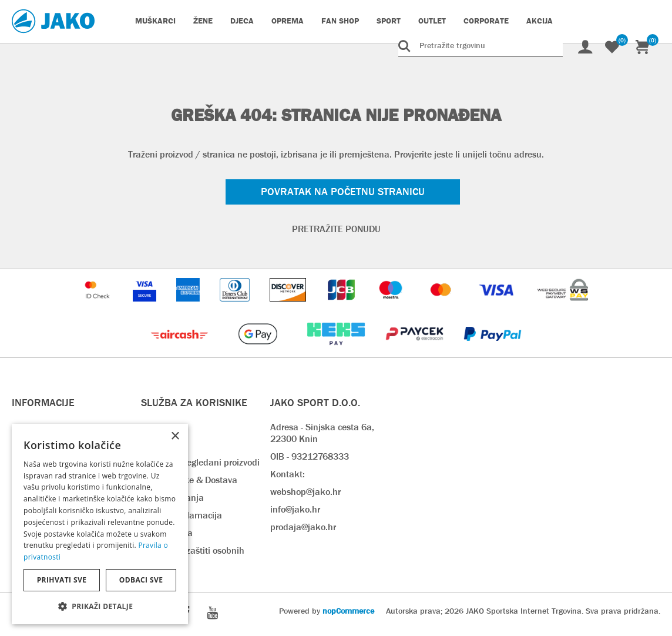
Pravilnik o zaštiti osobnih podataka (193, 556)
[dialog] (100, 524)
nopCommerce (348, 611)
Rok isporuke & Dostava (189, 480)
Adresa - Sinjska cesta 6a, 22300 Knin (322, 433)
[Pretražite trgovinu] (481, 45)
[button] (100, 606)
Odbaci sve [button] (141, 580)
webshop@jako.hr (305, 492)
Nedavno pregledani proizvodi (200, 462)
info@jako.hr (295, 509)
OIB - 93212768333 (310, 456)
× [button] (175, 436)
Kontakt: (288, 474)
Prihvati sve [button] (62, 580)
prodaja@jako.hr (303, 527)
